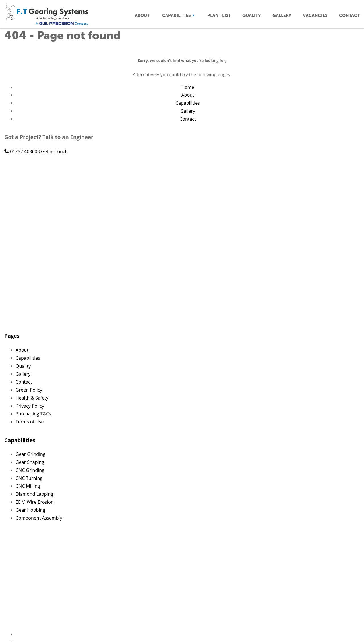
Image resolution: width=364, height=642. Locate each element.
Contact (349, 15)
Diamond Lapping (34, 494)
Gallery (282, 15)
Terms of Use (30, 422)
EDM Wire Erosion (35, 502)
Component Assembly (39, 518)
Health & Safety (32, 398)
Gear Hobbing (30, 510)
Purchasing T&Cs (33, 414)
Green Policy (29, 390)
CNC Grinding (30, 470)
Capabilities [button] (20, 440)
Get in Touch (54, 151)
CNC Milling (28, 486)
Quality (252, 15)
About (142, 15)
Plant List (219, 15)
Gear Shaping (30, 462)
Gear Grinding (31, 454)
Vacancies (315, 15)
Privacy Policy (30, 406)
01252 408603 (23, 151)
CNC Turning (29, 478)
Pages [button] (12, 336)
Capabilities (178, 15)
